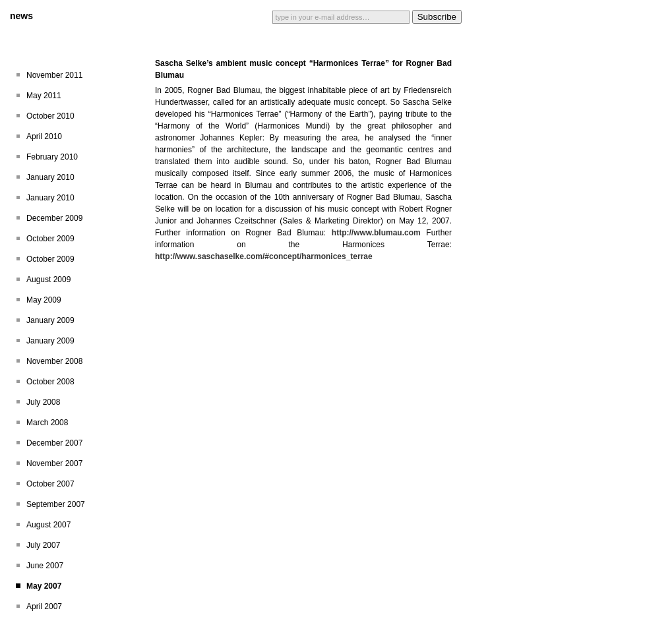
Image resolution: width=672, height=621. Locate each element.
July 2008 (43, 402)
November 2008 (54, 361)
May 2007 (44, 586)
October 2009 (50, 239)
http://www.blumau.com (376, 233)
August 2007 (48, 525)
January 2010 (50, 177)
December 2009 (54, 218)
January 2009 (50, 320)
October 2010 (50, 116)
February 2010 (52, 157)
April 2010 (44, 136)
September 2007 (56, 504)
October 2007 (50, 484)
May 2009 (44, 300)
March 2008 (47, 423)
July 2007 (43, 545)
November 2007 (54, 463)
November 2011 (54, 75)
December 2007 (54, 443)
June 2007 (45, 566)
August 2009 (48, 280)
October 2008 (50, 382)
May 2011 (44, 96)
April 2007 (44, 606)
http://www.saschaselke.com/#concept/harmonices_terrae (264, 256)
